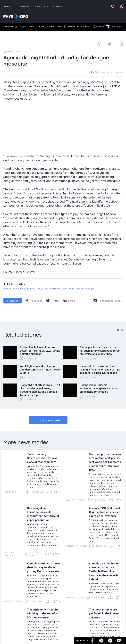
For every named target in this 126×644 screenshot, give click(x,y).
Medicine (116, 27)
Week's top (9, 6)
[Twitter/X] (53, 307)
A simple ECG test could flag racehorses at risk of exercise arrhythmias (105, 528)
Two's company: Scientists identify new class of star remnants (44, 464)
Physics (26, 27)
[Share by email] (69, 307)
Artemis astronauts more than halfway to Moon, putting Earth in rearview (43, 583)
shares (13, 307)
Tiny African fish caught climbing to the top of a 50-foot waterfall (43, 633)
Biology (84, 27)
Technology (11, 33)
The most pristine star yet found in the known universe (105, 631)
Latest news (25, 6)
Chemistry (71, 27)
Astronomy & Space (53, 27)
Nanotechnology (10, 27)
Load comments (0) (48, 426)
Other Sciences (99, 27)
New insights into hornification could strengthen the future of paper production (43, 528)
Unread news (43, 6)
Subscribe (59, 6)
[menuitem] (10, 28)
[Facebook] (34, 307)
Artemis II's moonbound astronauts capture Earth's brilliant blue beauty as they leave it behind (105, 587)
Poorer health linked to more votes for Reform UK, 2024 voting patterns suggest (49, 295)
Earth (36, 27)
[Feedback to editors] (108, 307)
